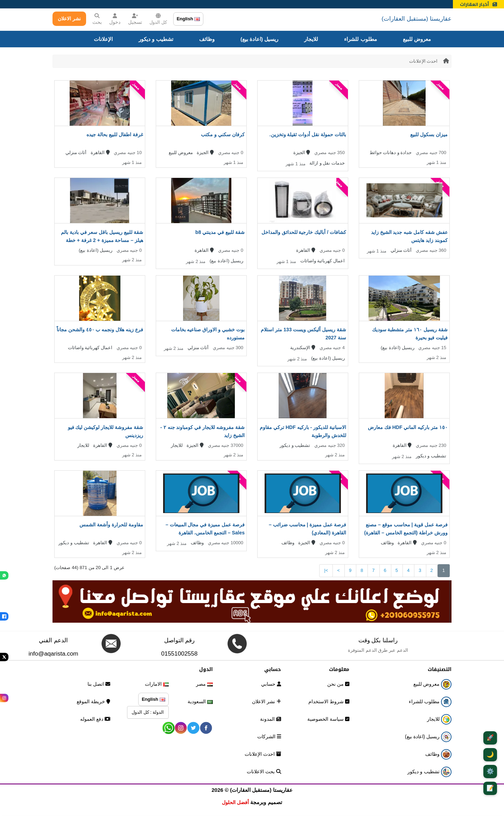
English (188, 19)
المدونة (271, 719)
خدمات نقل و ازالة (327, 163)
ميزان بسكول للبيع (429, 134)
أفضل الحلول (235, 802)
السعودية (200, 701)
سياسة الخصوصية (328, 719)
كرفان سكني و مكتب (223, 134)
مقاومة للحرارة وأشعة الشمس (111, 525)
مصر (204, 684)
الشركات (269, 737)
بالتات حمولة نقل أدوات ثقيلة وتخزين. (308, 134)
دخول (115, 19)
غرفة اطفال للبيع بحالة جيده (115, 134)
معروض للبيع (417, 39)
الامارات (157, 684)
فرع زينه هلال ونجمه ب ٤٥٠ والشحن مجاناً (100, 330)
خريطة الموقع (93, 701)
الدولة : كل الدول (148, 712)
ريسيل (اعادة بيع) (259, 39)
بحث (97, 19)
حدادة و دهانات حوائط (391, 153)
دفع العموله (95, 719)
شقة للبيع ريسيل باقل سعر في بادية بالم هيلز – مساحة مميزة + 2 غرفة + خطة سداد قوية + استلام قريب (102, 240)
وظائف (207, 39)
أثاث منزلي (76, 153)
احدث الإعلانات (423, 61)
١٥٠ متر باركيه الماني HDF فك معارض (408, 427)
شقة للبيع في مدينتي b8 (220, 232)
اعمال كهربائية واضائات (323, 261)
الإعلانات (103, 39)
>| (326, 570)
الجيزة (302, 153)
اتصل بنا (99, 684)
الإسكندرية (303, 348)
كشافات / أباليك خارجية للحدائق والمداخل (304, 232)
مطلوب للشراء (360, 39)
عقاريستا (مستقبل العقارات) (416, 19)
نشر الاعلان (69, 19)
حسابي (271, 684)
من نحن (338, 684)
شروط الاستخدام (329, 701)
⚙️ (490, 771)
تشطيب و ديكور (156, 39)
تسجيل (135, 19)
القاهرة (100, 153)
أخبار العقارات (478, 4)
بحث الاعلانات (264, 772)
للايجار (311, 39)
